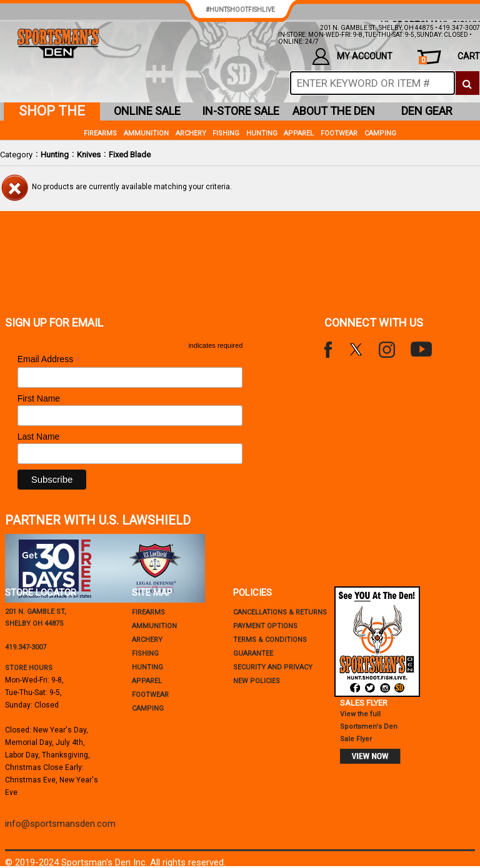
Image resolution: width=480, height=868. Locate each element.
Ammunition (146, 133)
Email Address (49, 359)
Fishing (226, 133)
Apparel (299, 133)
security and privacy (273, 667)
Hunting (55, 155)
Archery (191, 133)
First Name (39, 398)
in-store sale (241, 111)
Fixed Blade (130, 155)
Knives (89, 155)
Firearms (100, 133)
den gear (427, 111)
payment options (265, 626)
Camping (380, 133)
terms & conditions (270, 640)
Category (16, 155)
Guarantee (253, 653)
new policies (257, 681)
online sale (147, 111)
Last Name (39, 436)
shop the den (52, 112)
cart (449, 58)
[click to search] (467, 83)
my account (352, 57)
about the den (334, 111)
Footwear (339, 133)
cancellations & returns (280, 612)
